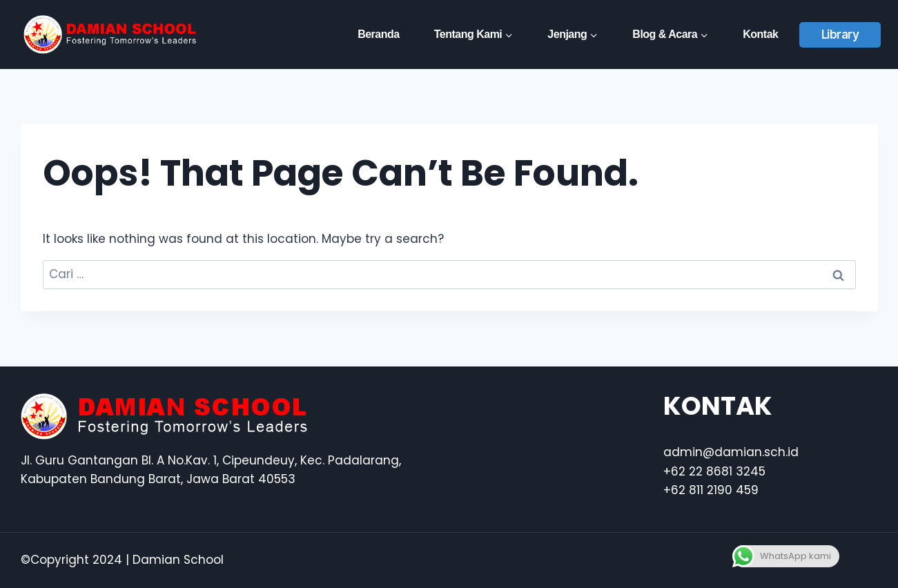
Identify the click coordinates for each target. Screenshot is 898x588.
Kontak (760, 34)
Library (840, 35)
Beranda (379, 34)
